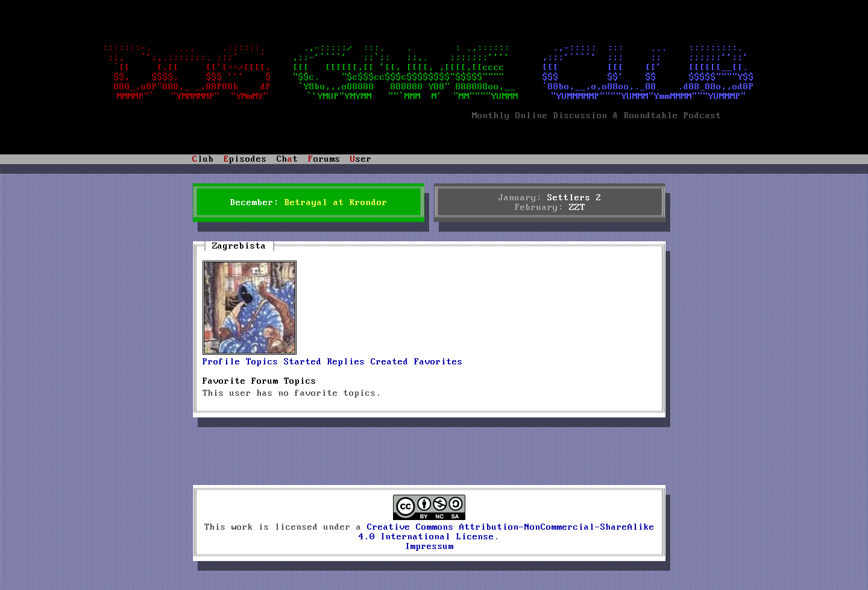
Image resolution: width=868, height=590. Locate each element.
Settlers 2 (574, 198)
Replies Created (368, 362)
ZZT (577, 208)
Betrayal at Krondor (336, 203)
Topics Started (284, 362)
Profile (222, 362)
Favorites (439, 362)
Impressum (429, 547)
